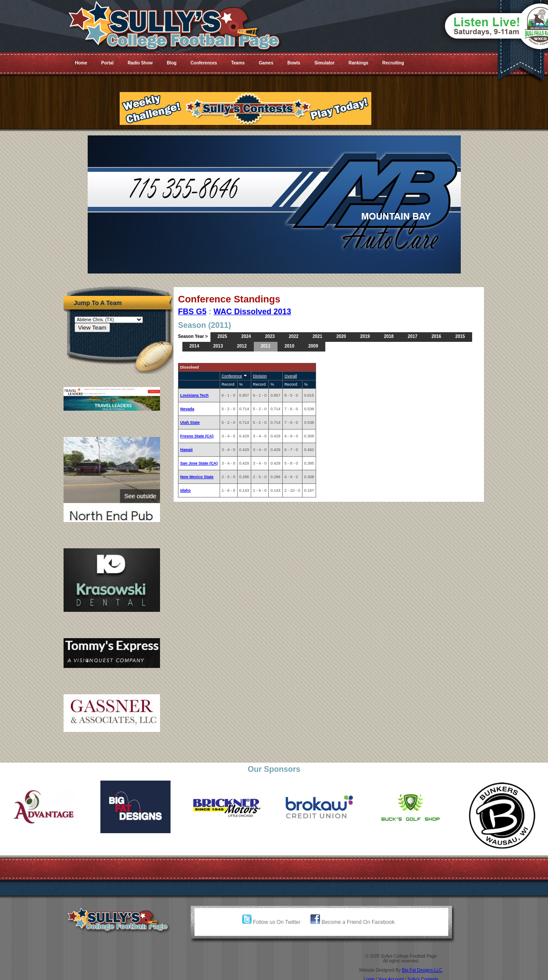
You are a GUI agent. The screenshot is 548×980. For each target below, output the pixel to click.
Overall (291, 376)
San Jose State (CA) (199, 463)
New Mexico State (197, 477)
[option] (46, 807)
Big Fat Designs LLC (422, 970)
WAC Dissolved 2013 (252, 312)
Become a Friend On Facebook (352, 922)
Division (260, 376)
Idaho (185, 490)
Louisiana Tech (194, 395)
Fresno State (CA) (197, 436)
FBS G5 (192, 312)
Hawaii (187, 450)
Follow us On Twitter (271, 922)
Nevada (187, 409)
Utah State (190, 423)
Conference (232, 376)
